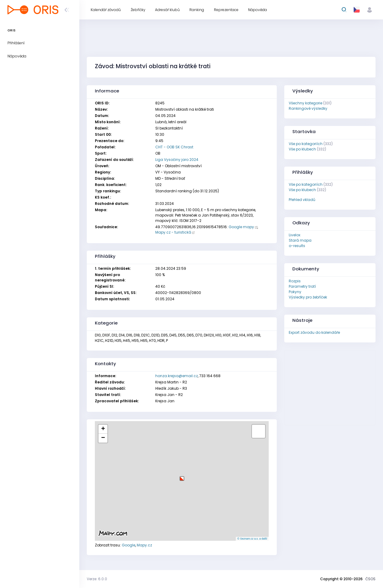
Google (129, 545)
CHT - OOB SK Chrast (174, 147)
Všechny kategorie (306, 103)
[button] (182, 476)
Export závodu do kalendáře (314, 332)
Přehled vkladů (302, 200)
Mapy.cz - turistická (173, 232)
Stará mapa (300, 240)
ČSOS (370, 579)
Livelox (295, 235)
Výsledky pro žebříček (308, 297)
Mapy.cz (144, 545)
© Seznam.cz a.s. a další (252, 539)
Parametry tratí (302, 286)
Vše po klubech (302, 149)
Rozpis (295, 281)
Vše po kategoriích (306, 144)
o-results (297, 246)
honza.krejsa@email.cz (177, 376)
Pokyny (295, 292)
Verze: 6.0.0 (97, 579)
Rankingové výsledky (308, 108)
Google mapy (241, 227)
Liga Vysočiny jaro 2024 (177, 160)
